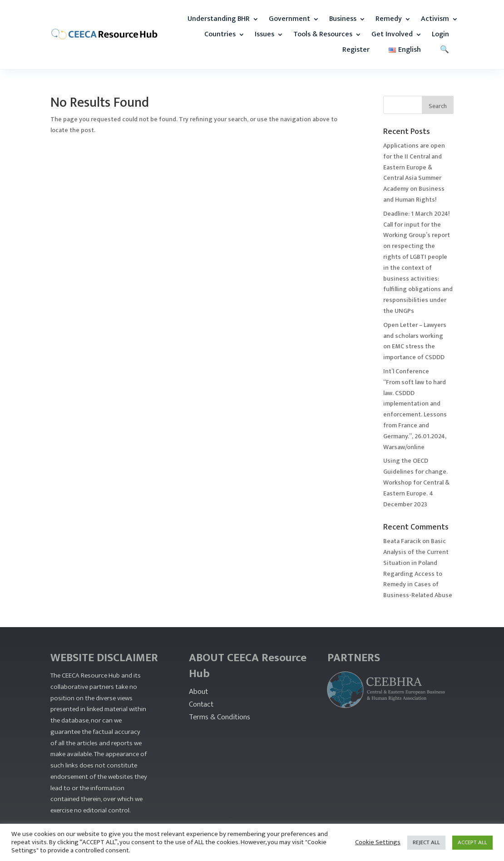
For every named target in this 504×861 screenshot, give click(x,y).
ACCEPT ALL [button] (472, 842)
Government (289, 19)
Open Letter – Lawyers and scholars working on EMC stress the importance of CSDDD (415, 341)
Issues (264, 34)
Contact (201, 704)
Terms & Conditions (220, 717)
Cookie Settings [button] (378, 842)
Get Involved (392, 34)
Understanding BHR (219, 19)
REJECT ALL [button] (426, 842)
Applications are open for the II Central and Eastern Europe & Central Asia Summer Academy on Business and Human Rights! (414, 173)
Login (440, 34)
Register (356, 50)
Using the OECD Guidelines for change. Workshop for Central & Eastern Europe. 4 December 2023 (416, 482)
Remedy (389, 19)
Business (343, 19)
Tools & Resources (323, 34)
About (198, 692)
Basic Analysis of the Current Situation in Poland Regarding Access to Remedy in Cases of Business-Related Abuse (418, 568)
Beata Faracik (402, 541)
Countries (220, 34)
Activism (435, 19)
